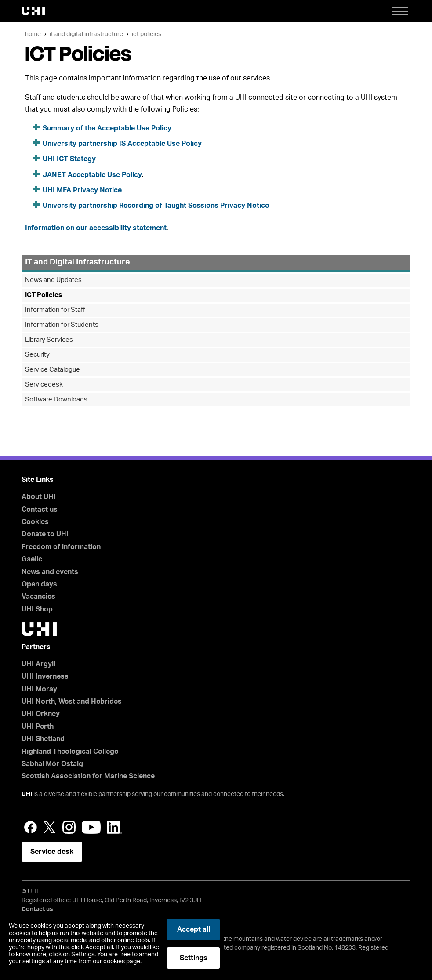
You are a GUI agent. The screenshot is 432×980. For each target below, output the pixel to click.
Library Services (49, 340)
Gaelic (32, 559)
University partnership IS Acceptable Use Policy (122, 144)
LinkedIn (114, 827)
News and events (50, 572)
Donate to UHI (45, 534)
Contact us (40, 510)
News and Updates (53, 280)
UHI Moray (39, 689)
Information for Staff (55, 310)
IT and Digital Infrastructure (86, 34)
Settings (194, 958)
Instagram (69, 827)
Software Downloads (56, 400)
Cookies (35, 522)
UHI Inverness (45, 676)
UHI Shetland (43, 739)
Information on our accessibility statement (96, 228)
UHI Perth (38, 727)
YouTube (91, 827)
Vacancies (38, 597)
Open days (39, 584)
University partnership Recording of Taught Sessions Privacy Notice (156, 206)
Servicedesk (44, 385)
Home (33, 34)
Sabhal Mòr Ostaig (52, 764)
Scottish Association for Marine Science (88, 776)
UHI (27, 794)
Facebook (30, 827)
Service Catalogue (53, 370)
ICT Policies (147, 34)
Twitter (50, 827)
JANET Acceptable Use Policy (92, 175)
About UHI (39, 497)
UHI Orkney (41, 714)
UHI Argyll (38, 664)
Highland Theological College (70, 752)
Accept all (194, 929)
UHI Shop (37, 609)
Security (37, 355)
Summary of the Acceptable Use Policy (107, 128)
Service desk (52, 852)
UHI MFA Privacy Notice (82, 190)
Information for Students (62, 325)
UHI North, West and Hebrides (72, 702)
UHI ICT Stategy (69, 159)
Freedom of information (61, 547)
